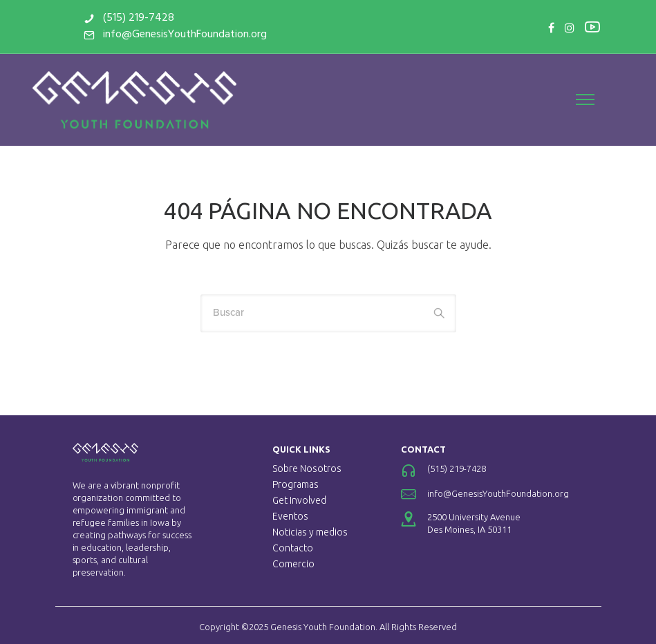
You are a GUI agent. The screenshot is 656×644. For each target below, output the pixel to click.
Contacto (293, 548)
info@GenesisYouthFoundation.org (199, 35)
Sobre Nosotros (307, 468)
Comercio (293, 564)
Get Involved (299, 500)
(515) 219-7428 (153, 18)
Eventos (290, 516)
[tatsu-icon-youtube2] (576, 26)
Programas (296, 484)
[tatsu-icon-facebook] (535, 28)
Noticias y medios (310, 532)
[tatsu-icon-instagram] (553, 28)
